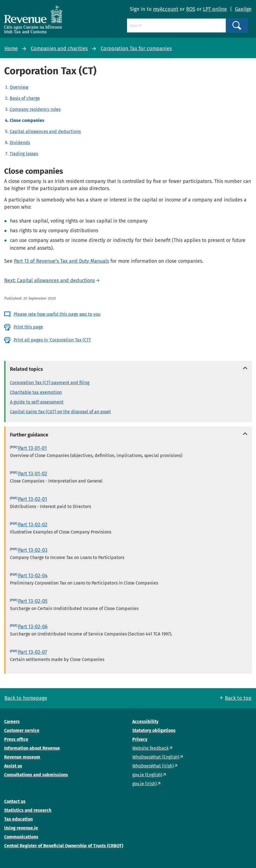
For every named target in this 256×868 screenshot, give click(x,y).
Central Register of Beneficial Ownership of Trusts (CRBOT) (64, 846)
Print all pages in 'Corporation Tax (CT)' (52, 340)
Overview (19, 87)
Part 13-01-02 (33, 474)
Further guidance (29, 435)
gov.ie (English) (147, 775)
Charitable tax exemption (36, 392)
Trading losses (24, 154)
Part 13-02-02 (33, 525)
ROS (191, 9)
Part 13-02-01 (33, 499)
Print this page (28, 327)
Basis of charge (25, 98)
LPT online (215, 9)
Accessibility (145, 722)
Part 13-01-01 (32, 448)
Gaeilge (243, 9)
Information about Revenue (32, 748)
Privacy (140, 739)
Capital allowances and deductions (45, 132)
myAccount (166, 9)
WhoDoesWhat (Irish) (153, 766)
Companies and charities (59, 48)
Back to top (238, 698)
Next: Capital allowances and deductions (50, 280)
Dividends (20, 143)
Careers (12, 722)
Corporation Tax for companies (136, 48)
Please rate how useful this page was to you (57, 314)
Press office (16, 739)
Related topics (26, 369)
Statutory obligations (154, 730)
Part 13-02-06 (33, 627)
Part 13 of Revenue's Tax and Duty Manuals (61, 261)
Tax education (18, 819)
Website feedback (150, 748)
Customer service (22, 730)
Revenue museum (22, 757)
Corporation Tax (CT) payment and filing (50, 383)
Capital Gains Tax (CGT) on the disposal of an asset (60, 412)
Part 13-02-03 (33, 550)
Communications (21, 837)
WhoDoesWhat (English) (156, 757)
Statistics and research (28, 810)
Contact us (15, 801)
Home (11, 48)
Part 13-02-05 (33, 601)
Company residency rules (35, 109)
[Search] (176, 25)
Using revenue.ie (21, 828)
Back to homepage (26, 698)
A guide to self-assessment (37, 402)
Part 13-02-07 (33, 652)
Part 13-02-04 (33, 576)
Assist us (13, 766)
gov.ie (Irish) (145, 784)
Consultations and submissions (36, 775)
